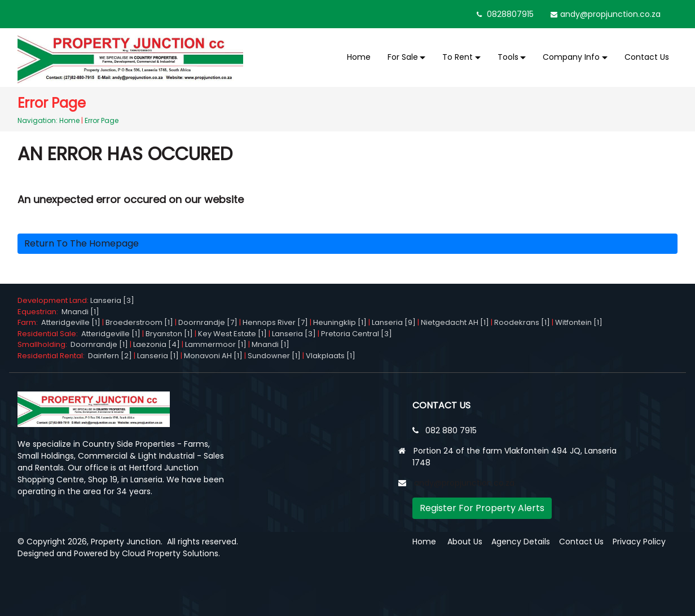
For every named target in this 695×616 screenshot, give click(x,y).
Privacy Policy (639, 542)
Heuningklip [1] (340, 322)
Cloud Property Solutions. (171, 553)
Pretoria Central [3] (357, 334)
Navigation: (38, 120)
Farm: (29, 322)
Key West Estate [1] (232, 334)
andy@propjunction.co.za (610, 14)
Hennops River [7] (275, 322)
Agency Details (521, 542)
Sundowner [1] (274, 356)
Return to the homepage (82, 243)
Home (359, 57)
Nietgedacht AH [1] (455, 322)
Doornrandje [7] (208, 322)
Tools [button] (508, 57)
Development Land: (54, 300)
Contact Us (647, 57)
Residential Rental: (53, 356)
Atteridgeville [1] (71, 322)
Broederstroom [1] (139, 322)
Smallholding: (44, 344)
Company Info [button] (571, 57)
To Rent (458, 57)
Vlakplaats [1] (331, 356)
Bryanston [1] (169, 334)
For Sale (403, 57)
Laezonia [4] (157, 344)
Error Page (102, 120)
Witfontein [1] (579, 322)
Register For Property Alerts (482, 508)
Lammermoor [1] (216, 344)
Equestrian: (39, 312)
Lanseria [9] (394, 322)
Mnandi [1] (80, 312)
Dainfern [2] (110, 356)
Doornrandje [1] (99, 344)
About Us (465, 542)
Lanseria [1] (158, 356)
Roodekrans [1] (522, 322)
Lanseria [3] (112, 300)
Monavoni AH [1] (213, 356)
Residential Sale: (49, 334)
